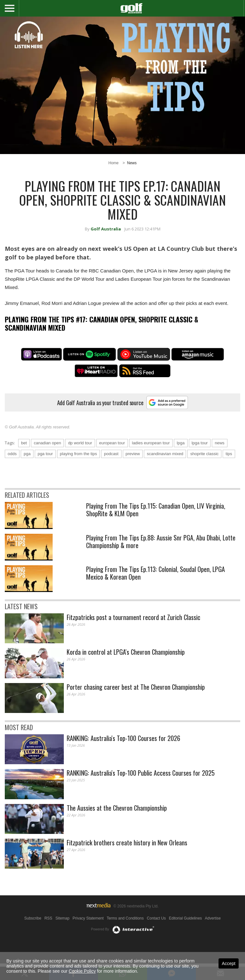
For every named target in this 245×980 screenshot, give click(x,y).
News (132, 163)
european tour (112, 459)
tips (229, 470)
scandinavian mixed (165, 470)
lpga (181, 459)
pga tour (45, 470)
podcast (111, 470)
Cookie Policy (82, 971)
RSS (48, 935)
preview (133, 470)
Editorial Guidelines (185, 935)
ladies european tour (151, 459)
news (219, 459)
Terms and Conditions (125, 935)
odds (12, 470)
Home (114, 163)
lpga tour (200, 459)
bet (24, 459)
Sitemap (63, 935)
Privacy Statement (88, 935)
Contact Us (156, 935)
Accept (229, 963)
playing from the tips (78, 470)
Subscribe (33, 935)
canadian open (47, 459)
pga (27, 470)
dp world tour (80, 459)
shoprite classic (204, 470)
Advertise (213, 935)
